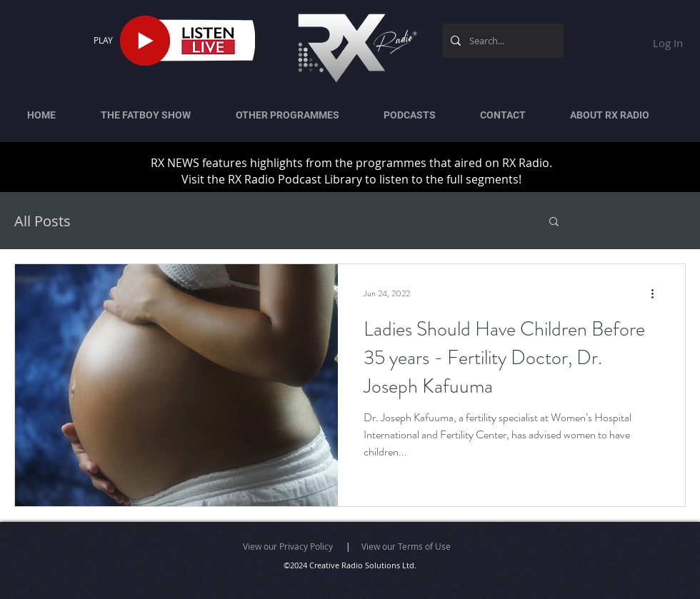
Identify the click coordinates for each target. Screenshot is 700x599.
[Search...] (501, 41)
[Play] (145, 41)
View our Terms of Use (406, 546)
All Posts (42, 221)
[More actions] (657, 293)
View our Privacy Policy (288, 546)
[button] (554, 222)
